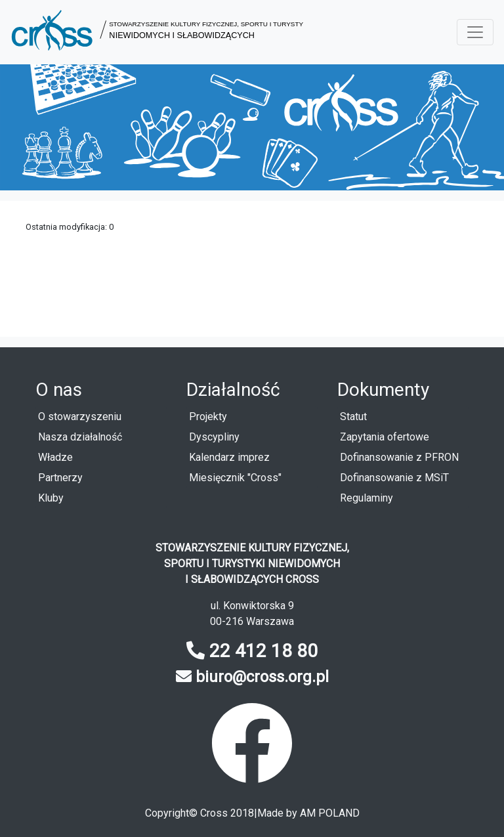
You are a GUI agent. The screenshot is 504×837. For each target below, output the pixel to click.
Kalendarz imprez (229, 457)
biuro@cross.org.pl (262, 677)
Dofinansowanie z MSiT (394, 478)
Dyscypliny (214, 437)
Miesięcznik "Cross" (235, 478)
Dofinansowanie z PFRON (399, 457)
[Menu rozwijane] (475, 32)
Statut (353, 417)
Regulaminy (367, 498)
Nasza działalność (80, 437)
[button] (157, 32)
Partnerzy (60, 478)
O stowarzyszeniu (80, 417)
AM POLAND (330, 813)
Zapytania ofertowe (385, 437)
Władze (55, 457)
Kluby (51, 498)
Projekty (208, 417)
